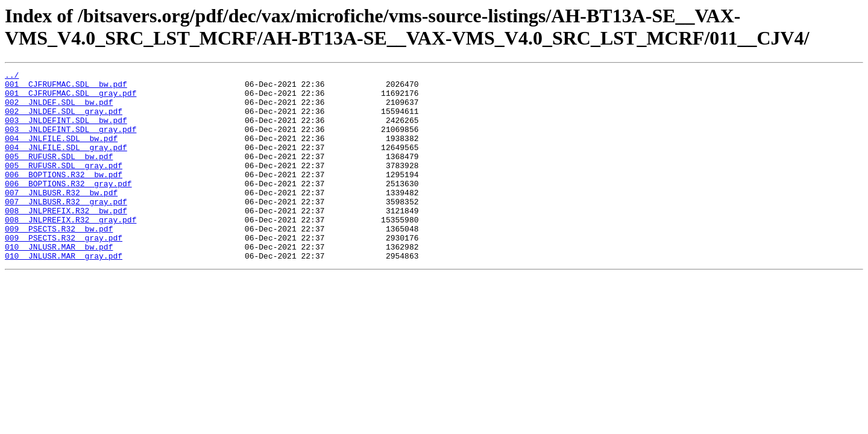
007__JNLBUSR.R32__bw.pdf (61, 218)
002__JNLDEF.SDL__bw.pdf (59, 109)
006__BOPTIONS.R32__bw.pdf (64, 196)
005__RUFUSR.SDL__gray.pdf (64, 185)
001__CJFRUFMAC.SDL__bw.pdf (66, 87)
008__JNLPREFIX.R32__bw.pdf (66, 239)
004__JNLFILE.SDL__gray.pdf (66, 163)
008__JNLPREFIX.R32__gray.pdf (71, 250)
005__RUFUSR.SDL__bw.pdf (59, 174)
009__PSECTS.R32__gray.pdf (64, 272)
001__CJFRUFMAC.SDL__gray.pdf (71, 98)
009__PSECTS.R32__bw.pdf (59, 261)
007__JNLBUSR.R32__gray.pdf (66, 228)
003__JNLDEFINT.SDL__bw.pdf (66, 131)
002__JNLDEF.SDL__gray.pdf (64, 120)
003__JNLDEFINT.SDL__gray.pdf (71, 142)
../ (12, 77)
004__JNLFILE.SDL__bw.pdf (61, 153)
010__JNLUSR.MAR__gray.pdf (64, 294)
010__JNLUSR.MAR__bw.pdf (59, 283)
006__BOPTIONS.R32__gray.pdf (68, 207)
